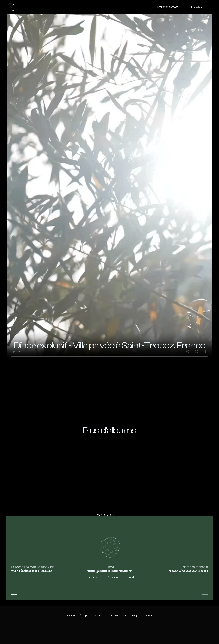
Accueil (71, 616)
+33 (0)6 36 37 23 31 (189, 571)
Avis (125, 616)
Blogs (135, 616)
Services (99, 616)
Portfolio (113, 616)
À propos (85, 616)
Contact (147, 616)
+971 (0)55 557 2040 (31, 571)
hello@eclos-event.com (109, 571)
